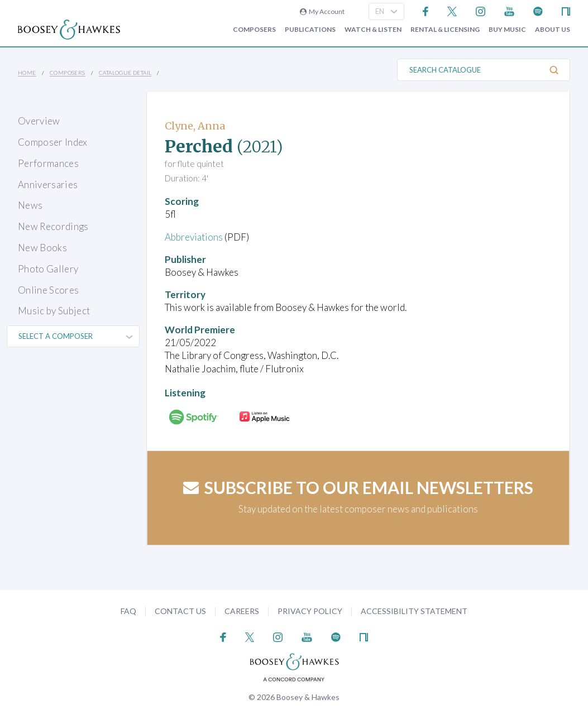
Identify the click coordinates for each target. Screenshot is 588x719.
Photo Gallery (48, 269)
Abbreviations (194, 237)
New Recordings (53, 226)
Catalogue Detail (125, 73)
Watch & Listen (373, 30)
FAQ (128, 611)
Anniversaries (48, 184)
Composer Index (53, 142)
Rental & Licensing (445, 30)
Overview (39, 121)
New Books (42, 248)
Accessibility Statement (414, 611)
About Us (553, 30)
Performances (48, 163)
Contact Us (180, 611)
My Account (322, 11)
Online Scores (48, 290)
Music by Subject (54, 311)
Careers (242, 611)
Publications (310, 30)
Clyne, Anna (195, 126)
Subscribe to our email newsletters (358, 487)
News (30, 205)
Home (27, 73)
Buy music (507, 30)
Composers (254, 30)
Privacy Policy (310, 611)
